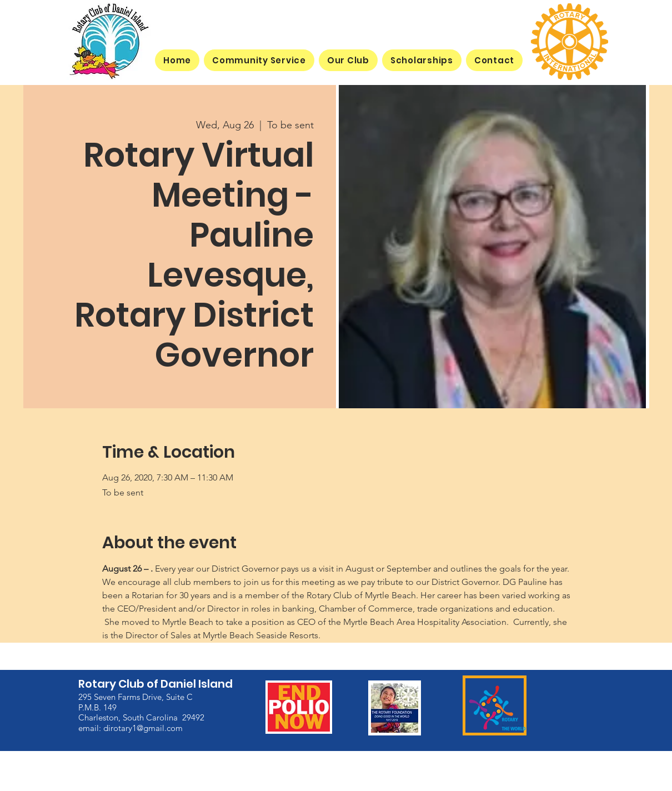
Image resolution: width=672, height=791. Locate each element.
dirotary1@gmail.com (143, 728)
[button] (348, 60)
